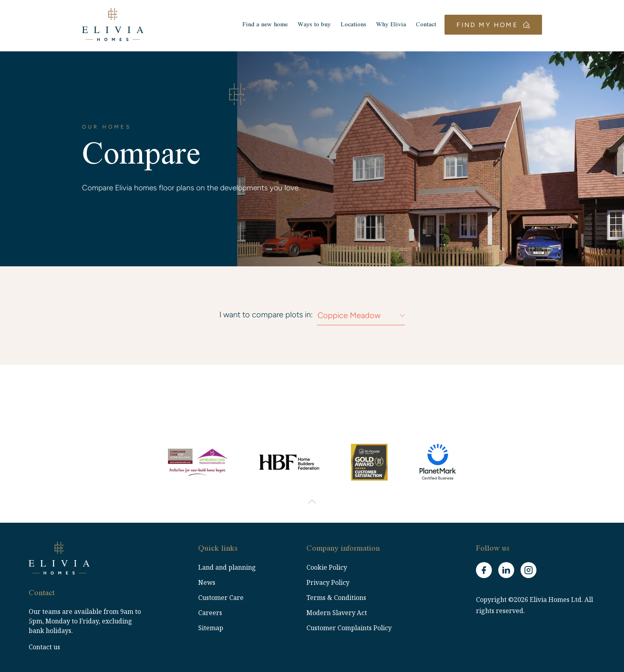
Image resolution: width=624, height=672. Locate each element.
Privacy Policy (328, 582)
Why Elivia (386, 25)
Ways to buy (309, 25)
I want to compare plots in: (266, 315)
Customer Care (221, 598)
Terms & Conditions (336, 598)
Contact (421, 25)
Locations (348, 25)
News (207, 582)
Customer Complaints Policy (349, 628)
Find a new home (260, 25)
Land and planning (227, 567)
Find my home (493, 26)
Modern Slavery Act (337, 613)
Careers (210, 613)
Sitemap (211, 628)
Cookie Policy (327, 567)
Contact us (44, 647)
